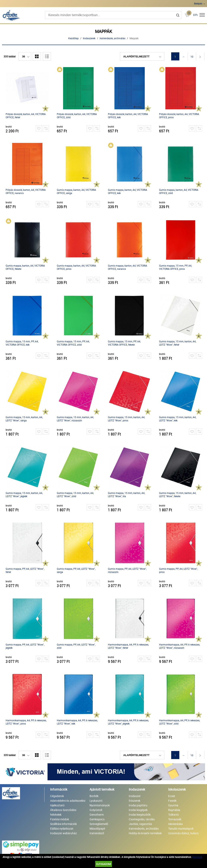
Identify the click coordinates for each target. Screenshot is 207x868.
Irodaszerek (89, 38)
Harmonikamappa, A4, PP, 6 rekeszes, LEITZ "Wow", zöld (180, 722)
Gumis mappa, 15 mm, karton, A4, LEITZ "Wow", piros (126, 419)
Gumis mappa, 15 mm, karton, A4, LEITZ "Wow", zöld (75, 495)
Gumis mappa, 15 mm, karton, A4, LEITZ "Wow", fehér (178, 343)
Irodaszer (135, 796)
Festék (172, 801)
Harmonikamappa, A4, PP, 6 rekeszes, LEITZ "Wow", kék (77, 722)
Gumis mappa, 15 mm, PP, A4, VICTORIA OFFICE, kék (22, 343)
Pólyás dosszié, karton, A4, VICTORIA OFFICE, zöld (77, 116)
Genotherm (97, 815)
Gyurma (173, 805)
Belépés (198, 3)
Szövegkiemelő (99, 824)
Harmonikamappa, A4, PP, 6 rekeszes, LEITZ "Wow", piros (26, 722)
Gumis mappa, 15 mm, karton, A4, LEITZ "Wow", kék (178, 419)
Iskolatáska (175, 824)
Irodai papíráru (138, 805)
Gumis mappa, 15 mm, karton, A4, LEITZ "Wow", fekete (178, 495)
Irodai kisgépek (138, 810)
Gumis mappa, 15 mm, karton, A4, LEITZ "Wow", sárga (24, 419)
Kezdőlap (73, 38)
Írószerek (135, 801)
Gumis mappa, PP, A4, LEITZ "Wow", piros (178, 570)
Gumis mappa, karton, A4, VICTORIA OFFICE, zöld (179, 191)
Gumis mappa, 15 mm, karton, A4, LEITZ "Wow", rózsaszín (75, 419)
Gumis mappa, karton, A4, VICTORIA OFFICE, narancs (128, 267)
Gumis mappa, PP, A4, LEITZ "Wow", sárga (76, 570)
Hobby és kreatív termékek (145, 833)
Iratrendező (97, 833)
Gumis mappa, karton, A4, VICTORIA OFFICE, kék (128, 191)
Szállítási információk (63, 824)
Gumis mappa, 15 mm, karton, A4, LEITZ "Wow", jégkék (24, 495)
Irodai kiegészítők (140, 815)
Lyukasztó (96, 801)
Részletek (197, 857)
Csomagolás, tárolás (142, 819)
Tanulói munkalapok (181, 828)
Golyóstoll (96, 810)
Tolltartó (173, 815)
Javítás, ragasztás (140, 824)
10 (192, 57)
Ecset (172, 796)
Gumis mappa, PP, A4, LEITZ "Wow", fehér (25, 570)
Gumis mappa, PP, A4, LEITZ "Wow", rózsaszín (127, 570)
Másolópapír (97, 828)
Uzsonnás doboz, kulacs (183, 833)
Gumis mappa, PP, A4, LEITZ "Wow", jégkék (25, 646)
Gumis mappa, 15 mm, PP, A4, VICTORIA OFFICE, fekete (124, 343)
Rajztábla (174, 810)
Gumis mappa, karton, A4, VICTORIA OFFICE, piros (76, 267)
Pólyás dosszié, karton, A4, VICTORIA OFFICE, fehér (26, 116)
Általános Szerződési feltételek (63, 812)
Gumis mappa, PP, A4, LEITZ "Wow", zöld (76, 646)
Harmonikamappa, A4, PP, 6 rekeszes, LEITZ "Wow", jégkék (128, 722)
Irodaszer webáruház (63, 833)
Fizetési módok (60, 819)
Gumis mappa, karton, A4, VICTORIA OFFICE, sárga (76, 191)
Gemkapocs (97, 819)
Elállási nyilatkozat (62, 828)
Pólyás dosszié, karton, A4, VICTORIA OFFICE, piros (179, 116)
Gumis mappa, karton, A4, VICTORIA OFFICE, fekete (25, 267)
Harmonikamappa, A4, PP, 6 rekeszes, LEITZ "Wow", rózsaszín (180, 646)
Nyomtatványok (100, 805)
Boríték (94, 796)
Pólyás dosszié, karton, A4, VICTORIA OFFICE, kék (128, 116)
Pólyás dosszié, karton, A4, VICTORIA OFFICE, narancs (26, 191)
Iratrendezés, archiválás (112, 38)
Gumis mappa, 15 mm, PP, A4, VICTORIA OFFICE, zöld (73, 343)
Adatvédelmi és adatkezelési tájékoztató (68, 803)
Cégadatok (57, 796)
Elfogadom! (104, 864)
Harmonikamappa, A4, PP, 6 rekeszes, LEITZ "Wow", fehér (128, 646)
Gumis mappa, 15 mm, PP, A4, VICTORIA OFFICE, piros (175, 267)
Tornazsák (175, 819)
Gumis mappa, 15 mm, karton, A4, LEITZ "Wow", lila (126, 495)
